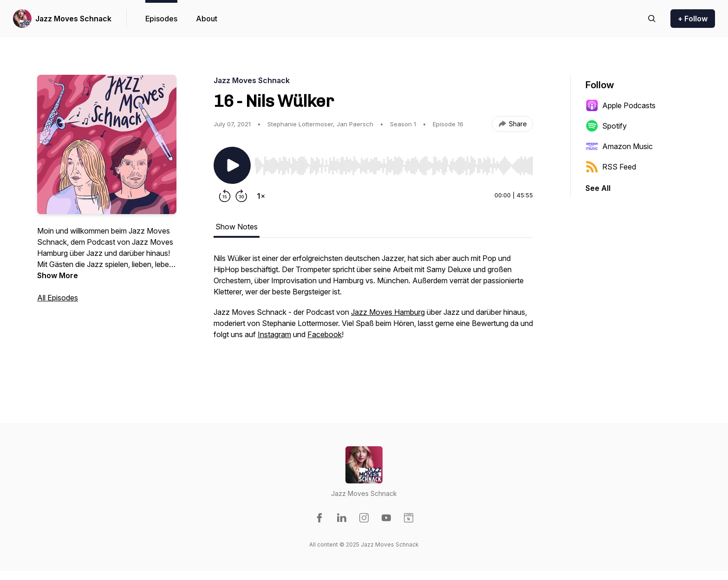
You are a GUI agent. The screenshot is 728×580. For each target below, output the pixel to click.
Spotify (606, 126)
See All (598, 188)
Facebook (325, 334)
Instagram (274, 334)
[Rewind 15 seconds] (225, 196)
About (207, 19)
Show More (58, 275)
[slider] (394, 166)
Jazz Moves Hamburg (388, 312)
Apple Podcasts (621, 105)
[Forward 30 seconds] (241, 196)
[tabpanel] (373, 312)
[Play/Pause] (232, 165)
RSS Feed (611, 167)
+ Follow (693, 19)
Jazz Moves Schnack (73, 19)
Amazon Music (619, 146)
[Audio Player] (394, 163)
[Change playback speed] (261, 196)
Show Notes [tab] (237, 227)
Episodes (161, 19)
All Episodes (58, 298)
